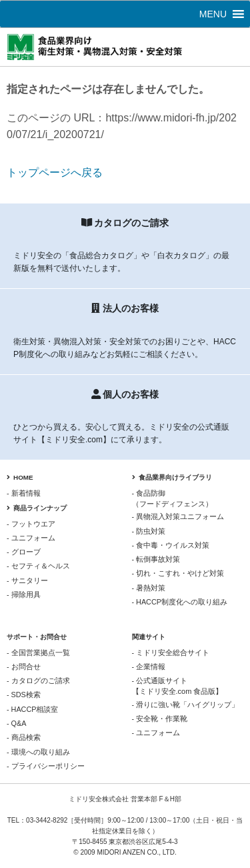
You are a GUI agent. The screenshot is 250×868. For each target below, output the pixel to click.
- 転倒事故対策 (156, 559)
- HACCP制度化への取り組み (180, 602)
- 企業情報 (149, 667)
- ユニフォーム (31, 538)
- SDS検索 (24, 695)
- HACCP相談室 (32, 709)
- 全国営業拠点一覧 (38, 653)
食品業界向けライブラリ (172, 477)
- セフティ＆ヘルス (38, 566)
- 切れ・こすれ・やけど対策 (178, 573)
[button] (213, 14)
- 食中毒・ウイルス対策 (171, 545)
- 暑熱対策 (149, 588)
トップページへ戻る (55, 172)
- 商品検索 (24, 737)
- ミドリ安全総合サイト (171, 653)
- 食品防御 (188, 499)
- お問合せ (24, 667)
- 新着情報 (24, 493)
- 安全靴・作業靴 (160, 719)
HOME (20, 477)
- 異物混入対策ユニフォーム (178, 516)
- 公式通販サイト (188, 687)
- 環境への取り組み (38, 752)
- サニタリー (27, 580)
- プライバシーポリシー (46, 766)
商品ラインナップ (37, 508)
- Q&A (16, 723)
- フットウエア (31, 524)
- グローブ (24, 552)
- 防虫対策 (149, 531)
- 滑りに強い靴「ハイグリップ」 (186, 705)
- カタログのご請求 (38, 681)
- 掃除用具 (24, 594)
